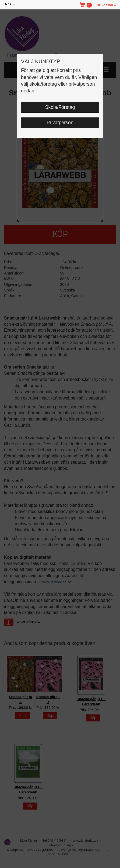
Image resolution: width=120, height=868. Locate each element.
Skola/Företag (60, 107)
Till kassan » (106, 5)
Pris (10, 4)
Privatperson (60, 123)
